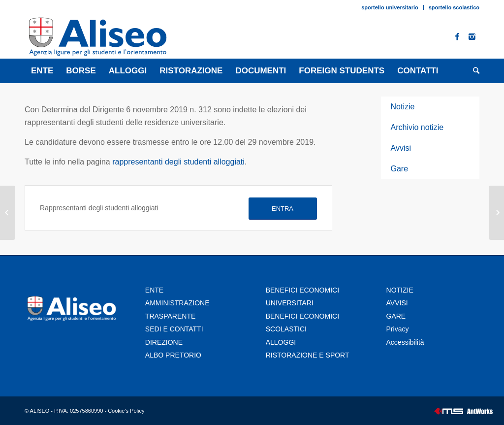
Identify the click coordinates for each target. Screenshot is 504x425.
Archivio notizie (417, 127)
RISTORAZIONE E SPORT (308, 355)
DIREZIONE (164, 342)
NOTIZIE (400, 290)
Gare (400, 169)
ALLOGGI (281, 342)
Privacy (399, 329)
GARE (396, 316)
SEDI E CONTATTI (174, 329)
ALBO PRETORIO (173, 355)
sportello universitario (390, 7)
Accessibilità (405, 342)
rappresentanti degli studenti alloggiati (178, 162)
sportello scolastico (454, 7)
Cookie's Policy (126, 411)
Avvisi (401, 148)
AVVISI (397, 303)
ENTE (154, 290)
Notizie (403, 107)
